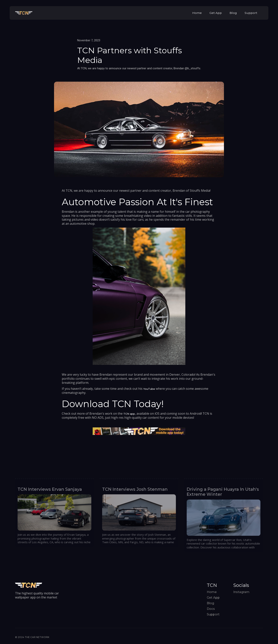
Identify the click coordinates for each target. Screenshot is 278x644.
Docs (211, 609)
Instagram (241, 592)
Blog (233, 13)
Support (251, 13)
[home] (24, 13)
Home (197, 13)
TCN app (129, 414)
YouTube (149, 389)
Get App (216, 13)
